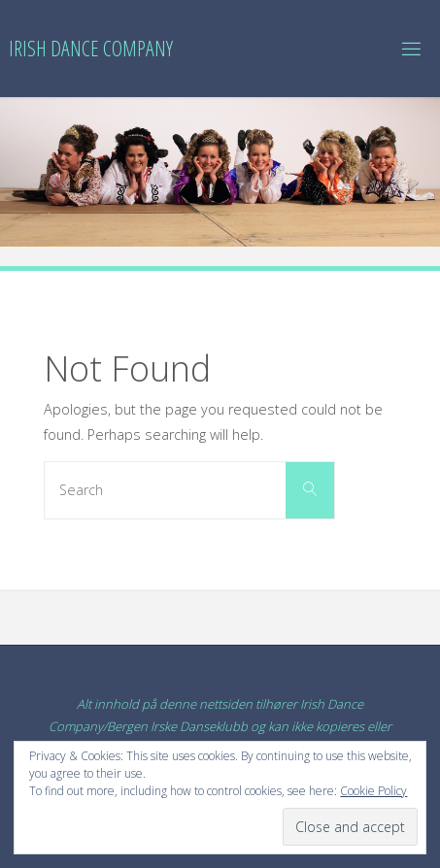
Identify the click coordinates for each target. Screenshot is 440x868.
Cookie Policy (373, 791)
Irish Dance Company (91, 48)
